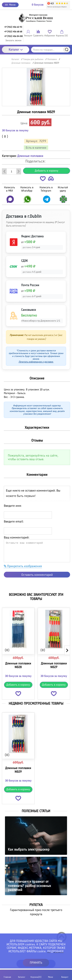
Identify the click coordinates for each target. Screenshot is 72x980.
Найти (67, 50)
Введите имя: (13, 506)
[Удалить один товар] (4, 171)
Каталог (16, 50)
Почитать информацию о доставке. (36, 362)
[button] (43, 179)
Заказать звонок (13, 40)
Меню (10, 5)
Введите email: (14, 521)
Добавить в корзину (47, 171)
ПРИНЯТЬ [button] (36, 963)
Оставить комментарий (37, 575)
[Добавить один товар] (19, 171)
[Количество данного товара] (12, 171)
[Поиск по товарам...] (51, 50)
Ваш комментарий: (17, 537)
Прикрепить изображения (23, 566)
